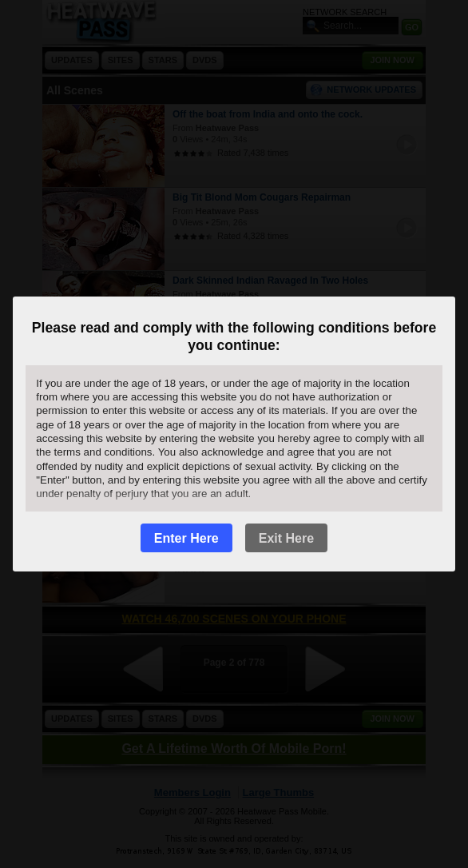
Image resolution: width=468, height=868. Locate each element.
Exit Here (286, 538)
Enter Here (186, 538)
